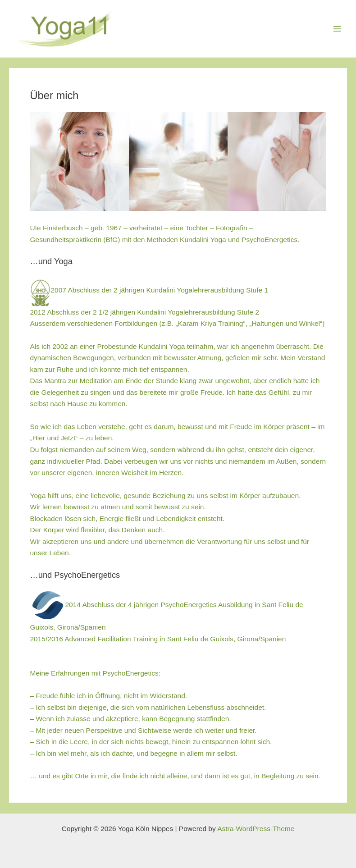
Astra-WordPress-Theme (256, 829)
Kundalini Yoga (203, 240)
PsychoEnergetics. (270, 240)
